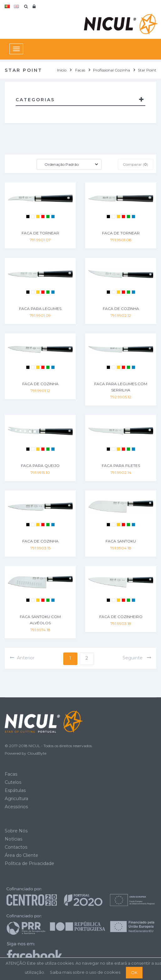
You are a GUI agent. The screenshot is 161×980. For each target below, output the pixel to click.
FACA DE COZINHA (121, 309)
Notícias (13, 839)
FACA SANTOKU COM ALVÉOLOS (40, 620)
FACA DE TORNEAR (40, 233)
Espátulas (15, 790)
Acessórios (16, 807)
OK (134, 972)
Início (62, 70)
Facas (11, 774)
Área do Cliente (21, 855)
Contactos (16, 847)
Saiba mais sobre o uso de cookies (85, 972)
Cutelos (13, 782)
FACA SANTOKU (121, 541)
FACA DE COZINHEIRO (121, 617)
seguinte (137, 658)
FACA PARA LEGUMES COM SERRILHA (121, 387)
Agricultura (16, 799)
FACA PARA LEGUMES (40, 309)
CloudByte (37, 753)
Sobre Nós (16, 831)
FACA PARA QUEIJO (40, 466)
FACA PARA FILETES (121, 466)
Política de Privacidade (29, 863)
